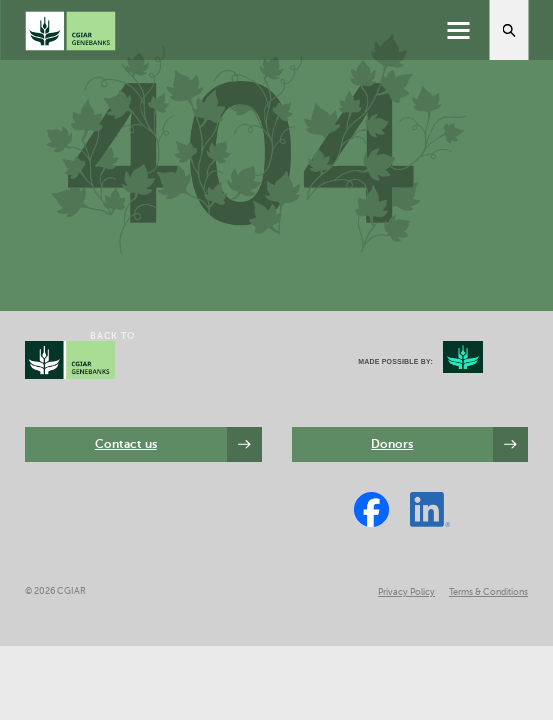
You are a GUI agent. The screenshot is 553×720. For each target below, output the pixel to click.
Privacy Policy (406, 592)
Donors (392, 444)
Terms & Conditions (488, 592)
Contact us (126, 444)
